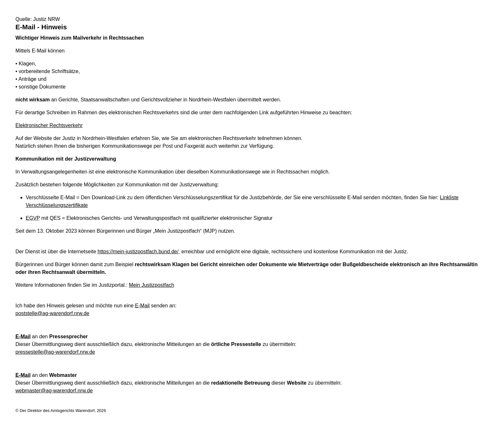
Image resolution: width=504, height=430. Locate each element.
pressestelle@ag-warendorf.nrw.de (55, 352)
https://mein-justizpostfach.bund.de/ (139, 252)
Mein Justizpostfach (152, 285)
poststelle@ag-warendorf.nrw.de (52, 313)
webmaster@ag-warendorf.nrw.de (54, 391)
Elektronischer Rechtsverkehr (49, 125)
